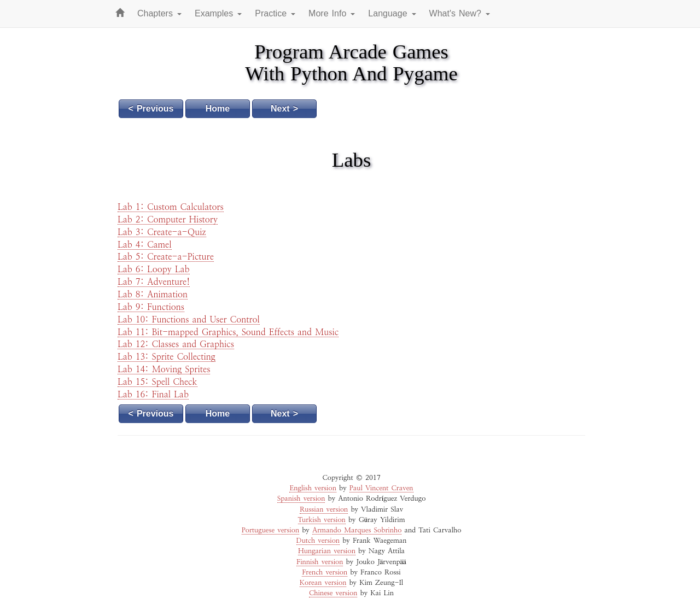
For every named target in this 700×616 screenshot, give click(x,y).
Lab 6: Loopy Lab (154, 269)
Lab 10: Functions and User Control (189, 320)
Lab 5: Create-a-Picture (166, 257)
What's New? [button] (460, 13)
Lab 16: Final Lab (153, 395)
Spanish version (301, 499)
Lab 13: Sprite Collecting (167, 357)
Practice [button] (275, 13)
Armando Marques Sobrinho (357, 530)
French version (325, 573)
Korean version (323, 583)
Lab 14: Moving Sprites (164, 369)
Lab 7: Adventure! (154, 282)
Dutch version (318, 541)
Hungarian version (327, 551)
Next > (284, 108)
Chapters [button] (159, 13)
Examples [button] (218, 13)
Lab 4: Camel (145, 245)
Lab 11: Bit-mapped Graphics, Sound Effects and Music (228, 332)
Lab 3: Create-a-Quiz (162, 232)
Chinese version (333, 593)
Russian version (324, 510)
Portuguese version (270, 530)
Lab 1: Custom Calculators (171, 207)
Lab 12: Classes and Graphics (176, 344)
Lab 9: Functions (151, 307)
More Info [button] (332, 13)
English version (313, 488)
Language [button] (392, 13)
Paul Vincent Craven (381, 488)
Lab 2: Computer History (168, 220)
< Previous (151, 108)
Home (218, 108)
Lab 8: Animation (153, 295)
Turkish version (322, 520)
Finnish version (320, 562)
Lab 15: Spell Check (157, 382)
